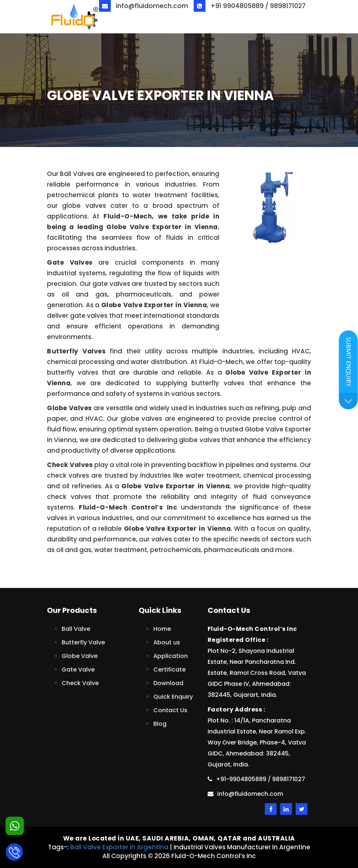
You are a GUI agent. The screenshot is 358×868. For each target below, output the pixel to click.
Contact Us (170, 710)
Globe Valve (80, 656)
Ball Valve (76, 629)
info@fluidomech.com (144, 6)
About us (167, 642)
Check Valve (80, 683)
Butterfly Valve (83, 642)
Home (162, 629)
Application (171, 656)
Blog (160, 724)
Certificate (169, 670)
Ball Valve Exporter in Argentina (119, 847)
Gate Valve (78, 670)
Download (168, 683)
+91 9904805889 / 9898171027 (250, 6)
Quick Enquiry (173, 697)
